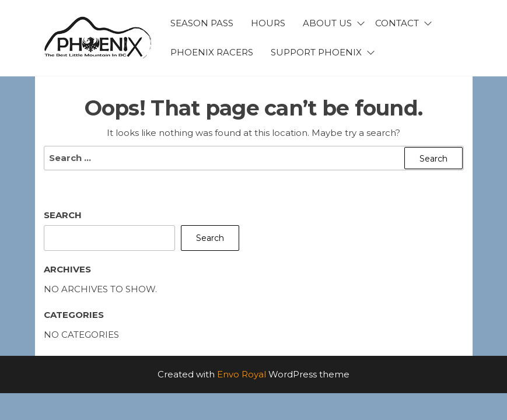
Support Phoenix (316, 52)
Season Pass (202, 23)
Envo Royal (242, 374)
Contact (397, 23)
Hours (268, 23)
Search (63, 215)
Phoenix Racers (212, 52)
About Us (327, 23)
